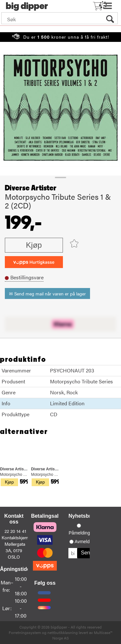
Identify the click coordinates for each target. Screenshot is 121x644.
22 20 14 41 (15, 531)
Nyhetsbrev (82, 516)
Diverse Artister (31, 188)
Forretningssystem (25, 632)
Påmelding (79, 533)
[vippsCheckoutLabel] (34, 262)
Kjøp (34, 245)
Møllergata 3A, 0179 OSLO (15, 550)
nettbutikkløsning (63, 632)
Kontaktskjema (16, 537)
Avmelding (85, 542)
